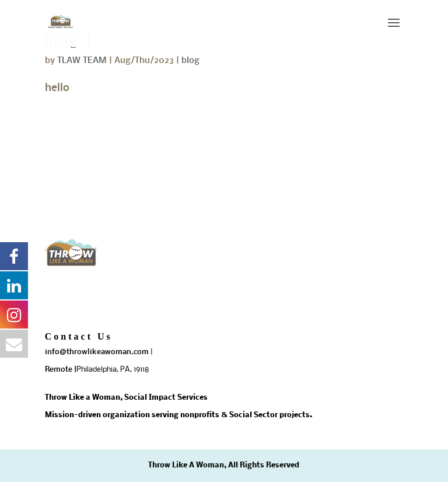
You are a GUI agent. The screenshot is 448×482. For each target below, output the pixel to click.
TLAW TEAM (82, 61)
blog (190, 61)
